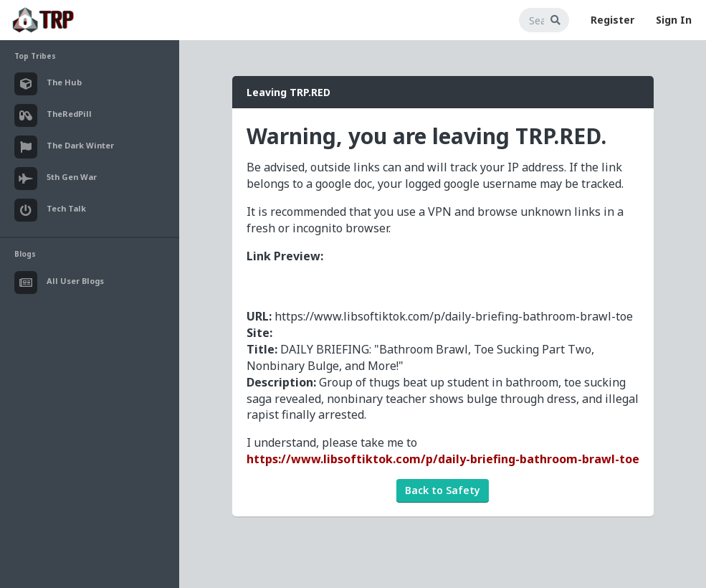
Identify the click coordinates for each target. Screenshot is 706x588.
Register (612, 20)
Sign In (674, 20)
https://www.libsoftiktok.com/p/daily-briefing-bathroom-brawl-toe (443, 459)
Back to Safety (443, 490)
